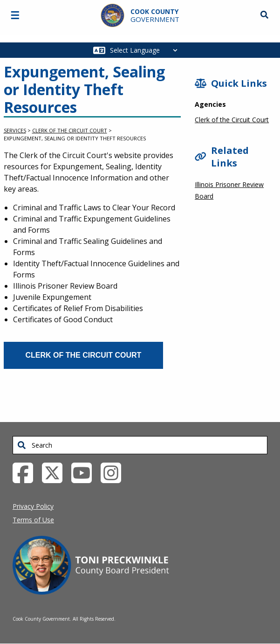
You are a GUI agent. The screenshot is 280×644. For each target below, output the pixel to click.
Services (15, 130)
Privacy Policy (33, 506)
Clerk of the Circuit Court (70, 130)
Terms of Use (33, 520)
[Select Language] (146, 50)
